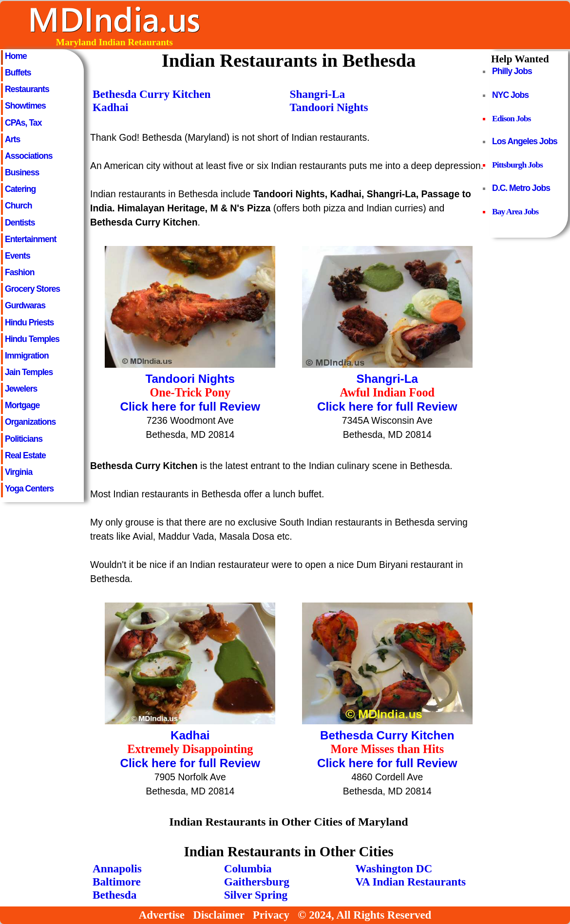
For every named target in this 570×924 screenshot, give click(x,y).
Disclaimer (218, 915)
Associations (29, 156)
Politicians (24, 439)
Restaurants (27, 89)
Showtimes (25, 106)
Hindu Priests (29, 322)
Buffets (18, 73)
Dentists (20, 223)
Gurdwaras (25, 305)
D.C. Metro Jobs (521, 188)
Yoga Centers (29, 489)
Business (22, 172)
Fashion (19, 272)
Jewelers (21, 389)
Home (16, 56)
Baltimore (117, 882)
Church (19, 206)
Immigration (27, 356)
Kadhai (111, 107)
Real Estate (25, 455)
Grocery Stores (32, 289)
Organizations (30, 422)
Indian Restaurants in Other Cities (288, 851)
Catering (20, 189)
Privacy (271, 915)
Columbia (248, 868)
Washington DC (394, 868)
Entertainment (30, 239)
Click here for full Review (190, 406)
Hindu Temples (32, 339)
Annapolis (117, 868)
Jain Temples (29, 372)
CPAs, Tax (23, 123)
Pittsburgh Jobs (517, 165)
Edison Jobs (511, 118)
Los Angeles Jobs (525, 141)
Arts (12, 139)
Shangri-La (318, 94)
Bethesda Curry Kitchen (152, 94)
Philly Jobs (512, 71)
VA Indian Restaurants (410, 882)
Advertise (162, 915)
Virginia (19, 472)
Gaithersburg (257, 882)
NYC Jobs (510, 95)
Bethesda (114, 895)
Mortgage (22, 405)
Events (18, 256)
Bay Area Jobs (515, 211)
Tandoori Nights (329, 107)
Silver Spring (256, 895)
